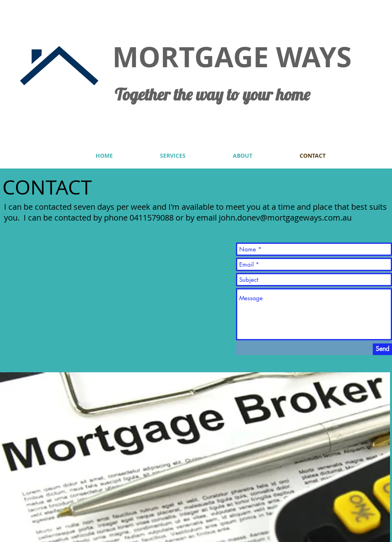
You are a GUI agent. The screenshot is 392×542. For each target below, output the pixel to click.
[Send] (382, 349)
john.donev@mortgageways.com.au (285, 218)
